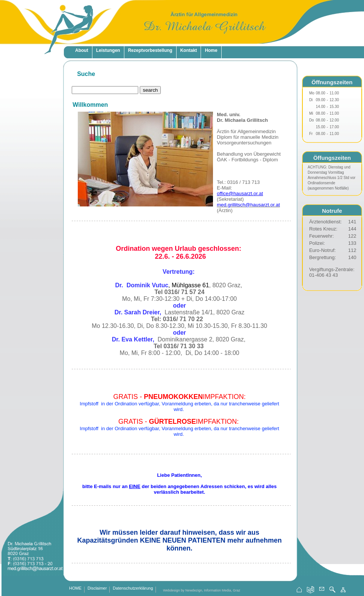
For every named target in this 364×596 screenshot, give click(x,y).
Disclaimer (97, 588)
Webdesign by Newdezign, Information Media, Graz (202, 590)
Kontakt (189, 50)
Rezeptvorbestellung (150, 50)
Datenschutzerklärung (133, 588)
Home (211, 50)
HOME (75, 588)
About (82, 50)
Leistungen (108, 50)
